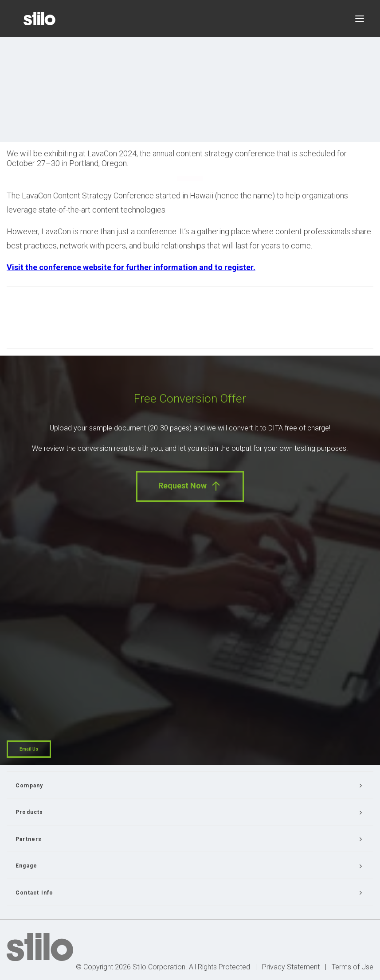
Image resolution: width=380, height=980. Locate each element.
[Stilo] (39, 19)
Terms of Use (353, 967)
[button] (360, 19)
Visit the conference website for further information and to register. (131, 267)
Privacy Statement (291, 967)
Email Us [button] (29, 749)
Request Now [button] (190, 486)
